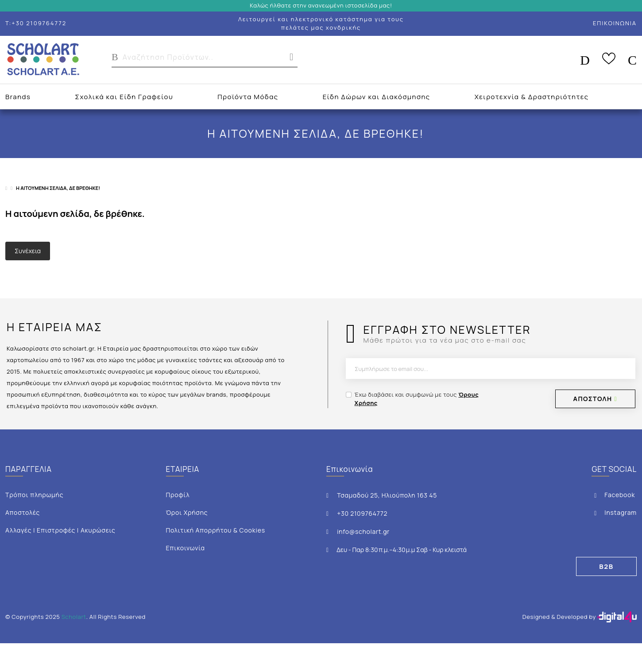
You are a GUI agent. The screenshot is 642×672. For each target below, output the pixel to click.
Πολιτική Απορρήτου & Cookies (216, 530)
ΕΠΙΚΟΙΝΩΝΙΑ (615, 23)
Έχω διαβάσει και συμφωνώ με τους (417, 399)
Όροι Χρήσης (187, 512)
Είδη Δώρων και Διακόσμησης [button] (377, 97)
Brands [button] (18, 97)
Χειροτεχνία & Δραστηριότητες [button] (532, 97)
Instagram (614, 512)
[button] (205, 60)
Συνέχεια (28, 251)
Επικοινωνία (186, 548)
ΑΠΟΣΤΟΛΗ (595, 399)
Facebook (613, 495)
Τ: (36, 23)
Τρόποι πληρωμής (34, 495)
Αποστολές (23, 512)
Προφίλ (178, 495)
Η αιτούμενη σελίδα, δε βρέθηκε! (58, 188)
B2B (606, 566)
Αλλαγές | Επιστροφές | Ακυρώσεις (60, 530)
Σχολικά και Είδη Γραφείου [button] (124, 97)
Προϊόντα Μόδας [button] (248, 97)
